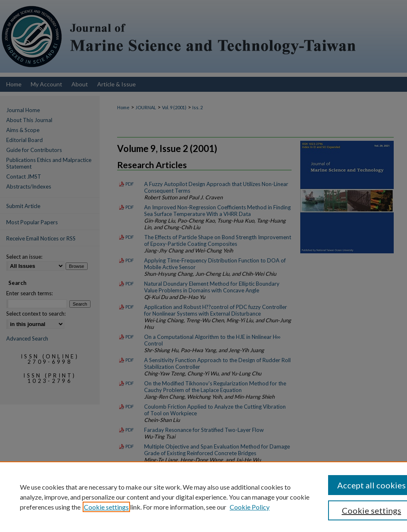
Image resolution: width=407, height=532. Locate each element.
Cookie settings (106, 507)
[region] (203, 497)
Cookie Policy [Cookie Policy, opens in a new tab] (250, 507)
